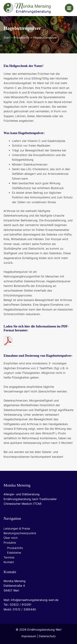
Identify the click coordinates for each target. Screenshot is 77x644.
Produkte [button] (10, 543)
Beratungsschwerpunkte (20, 533)
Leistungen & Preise (17, 529)
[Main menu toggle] (69, 8)
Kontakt (9, 562)
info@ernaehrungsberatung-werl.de (35, 600)
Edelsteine (14, 553)
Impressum (29, 636)
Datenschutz (47, 636)
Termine (9, 557)
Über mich (11, 538)
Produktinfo (15, 548)
